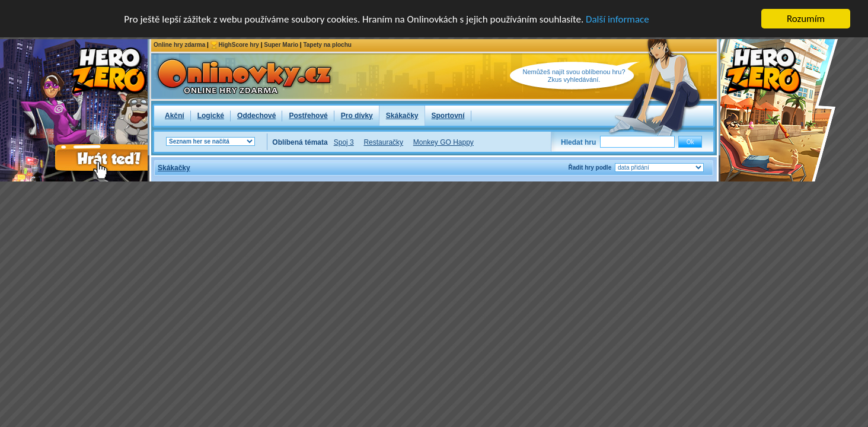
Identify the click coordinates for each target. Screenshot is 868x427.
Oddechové (256, 116)
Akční (175, 116)
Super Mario (281, 45)
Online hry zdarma (179, 45)
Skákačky (402, 116)
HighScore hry (239, 45)
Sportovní (448, 116)
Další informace (618, 19)
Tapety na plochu (327, 45)
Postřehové (308, 116)
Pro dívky (357, 116)
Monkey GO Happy (443, 142)
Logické (211, 116)
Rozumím (806, 19)
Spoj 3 (344, 142)
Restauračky (383, 142)
